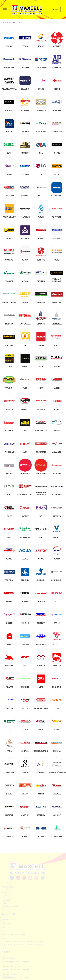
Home (5, 22)
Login (56, 9)
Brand (13, 22)
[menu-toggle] (5, 10)
